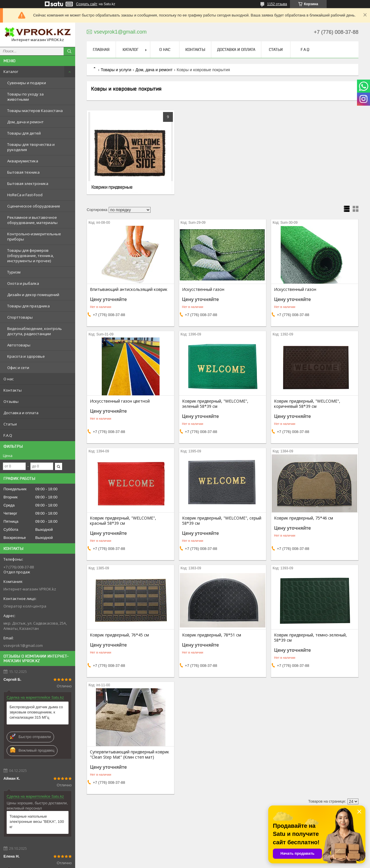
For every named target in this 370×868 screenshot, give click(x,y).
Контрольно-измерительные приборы (34, 236)
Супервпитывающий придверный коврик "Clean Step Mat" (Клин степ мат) (129, 755)
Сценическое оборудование (34, 206)
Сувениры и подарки (27, 83)
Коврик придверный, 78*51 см (212, 635)
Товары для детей (24, 133)
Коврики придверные (112, 187)
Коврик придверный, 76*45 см (119, 635)
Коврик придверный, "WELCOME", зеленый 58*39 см (215, 404)
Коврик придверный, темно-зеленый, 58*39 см (310, 638)
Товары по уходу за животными (25, 97)
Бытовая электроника (28, 183)
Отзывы (11, 401)
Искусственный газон (203, 289)
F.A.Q (8, 435)
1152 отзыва (277, 4)
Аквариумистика (23, 161)
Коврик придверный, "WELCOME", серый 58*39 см (222, 521)
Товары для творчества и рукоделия (31, 147)
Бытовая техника (23, 172)
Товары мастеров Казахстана (35, 111)
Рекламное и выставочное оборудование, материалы (32, 220)
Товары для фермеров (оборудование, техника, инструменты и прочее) (30, 256)
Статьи (10, 424)
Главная (101, 49)
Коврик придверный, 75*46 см (304, 518)
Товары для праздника (28, 306)
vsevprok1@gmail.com (23, 645)
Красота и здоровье (26, 356)
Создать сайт (87, 4)
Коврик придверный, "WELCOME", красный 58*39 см (123, 521)
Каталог (11, 71)
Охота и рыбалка (23, 283)
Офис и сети (18, 368)
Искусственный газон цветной (120, 401)
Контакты (13, 390)
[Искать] (69, 51)
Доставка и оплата (21, 413)
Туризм (14, 272)
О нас (9, 379)
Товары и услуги (116, 70)
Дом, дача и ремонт (25, 122)
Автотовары (19, 345)
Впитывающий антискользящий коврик (129, 289)
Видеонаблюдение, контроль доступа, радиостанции (35, 331)
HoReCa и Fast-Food (25, 195)
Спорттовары (20, 317)
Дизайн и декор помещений (33, 295)
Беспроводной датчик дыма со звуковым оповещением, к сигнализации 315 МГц (36, 712)
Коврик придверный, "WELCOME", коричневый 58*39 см (307, 404)
